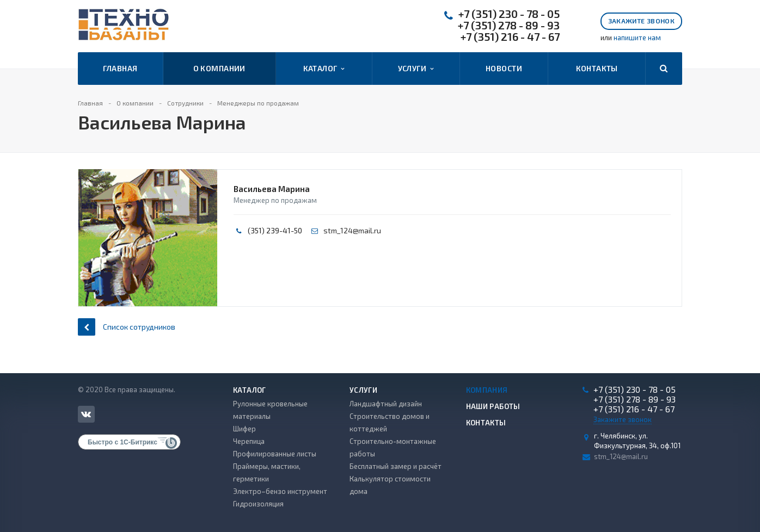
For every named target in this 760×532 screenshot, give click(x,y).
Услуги (416, 69)
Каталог (324, 69)
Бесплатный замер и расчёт (396, 466)
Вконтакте (86, 414)
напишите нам (637, 38)
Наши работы (493, 406)
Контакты (597, 68)
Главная (120, 68)
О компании (219, 68)
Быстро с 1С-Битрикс (122, 442)
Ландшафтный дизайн (386, 404)
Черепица (249, 441)
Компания (487, 390)
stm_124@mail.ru (352, 230)
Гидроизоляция (258, 504)
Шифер (244, 429)
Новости (504, 68)
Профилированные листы (275, 454)
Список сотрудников (127, 327)
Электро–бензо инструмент (280, 491)
